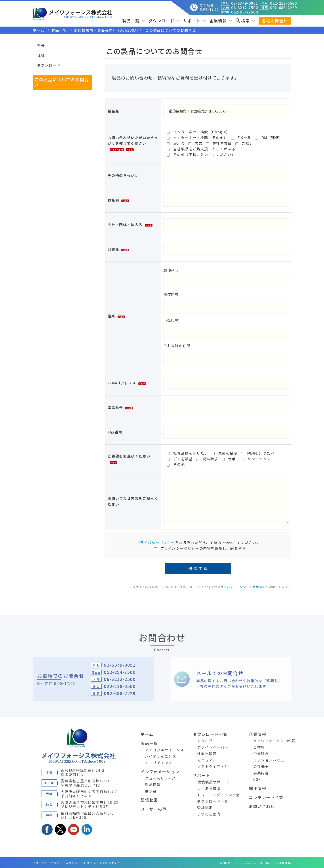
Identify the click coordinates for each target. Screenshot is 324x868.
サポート (195, 21)
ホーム (147, 734)
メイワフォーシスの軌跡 (275, 741)
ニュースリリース (160, 778)
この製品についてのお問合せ (62, 82)
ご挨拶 (259, 747)
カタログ (205, 741)
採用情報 (257, 788)
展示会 (151, 791)
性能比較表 (207, 754)
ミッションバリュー (271, 760)
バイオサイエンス (161, 756)
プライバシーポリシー (156, 542)
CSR (257, 779)
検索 (245, 21)
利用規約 (259, 587)
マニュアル (207, 760)
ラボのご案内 (209, 814)
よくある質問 (209, 788)
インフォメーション (160, 771)
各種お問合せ (275, 21)
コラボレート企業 (266, 797)
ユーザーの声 (154, 809)
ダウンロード (164, 21)
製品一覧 (134, 21)
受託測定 (205, 808)
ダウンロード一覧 (210, 734)
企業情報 (221, 21)
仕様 (41, 55)
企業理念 (261, 754)
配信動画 (149, 800)
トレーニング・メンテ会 (219, 795)
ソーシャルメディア (107, 863)
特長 (41, 45)
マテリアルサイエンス (164, 750)
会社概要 (261, 766)
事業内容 (261, 773)
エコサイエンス (159, 763)
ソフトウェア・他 (213, 766)
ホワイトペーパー (213, 747)
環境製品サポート (213, 782)
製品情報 (153, 785)
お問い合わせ (262, 806)
